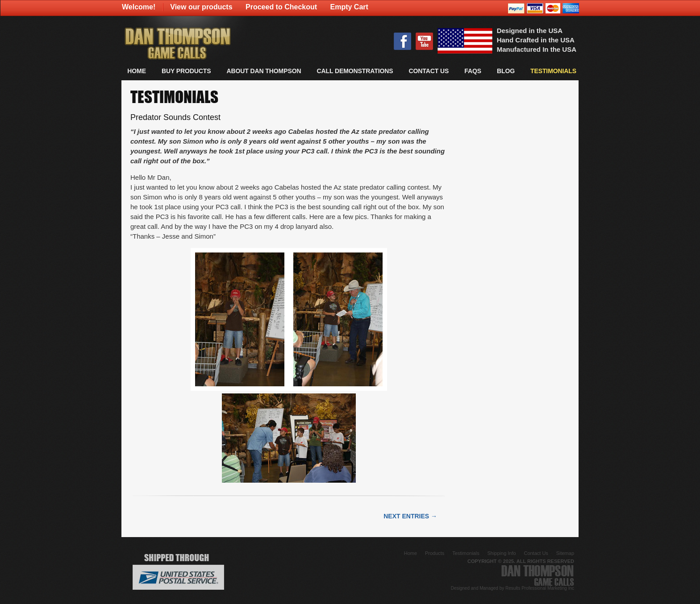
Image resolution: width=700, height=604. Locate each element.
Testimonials (466, 553)
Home (137, 71)
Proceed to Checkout (281, 7)
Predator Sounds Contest (175, 117)
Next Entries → (410, 516)
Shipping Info (501, 553)
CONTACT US (429, 71)
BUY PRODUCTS (186, 71)
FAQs (473, 71)
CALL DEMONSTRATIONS (355, 71)
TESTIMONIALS (553, 71)
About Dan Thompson (264, 71)
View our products (201, 7)
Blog (506, 71)
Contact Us (536, 553)
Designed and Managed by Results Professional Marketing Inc (512, 588)
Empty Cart (349, 7)
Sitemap (565, 553)
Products (435, 553)
